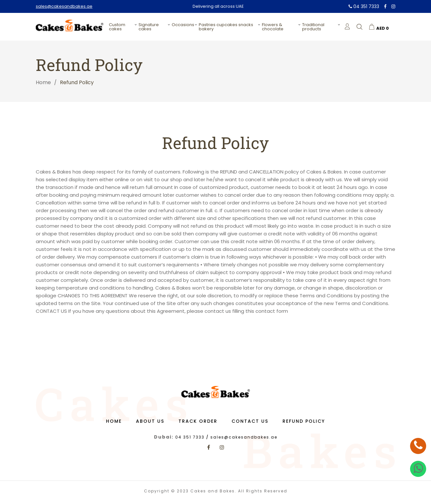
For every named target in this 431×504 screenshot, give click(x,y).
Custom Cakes (117, 27)
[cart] (379, 27)
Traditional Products (313, 27)
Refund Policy (304, 424)
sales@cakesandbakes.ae (64, 6)
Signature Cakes (149, 27)
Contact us (250, 424)
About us (150, 424)
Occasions (183, 25)
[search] (359, 27)
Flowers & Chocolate (273, 27)
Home (43, 82)
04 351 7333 (364, 6)
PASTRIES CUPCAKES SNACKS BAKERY (226, 27)
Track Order (198, 424)
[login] (347, 26)
